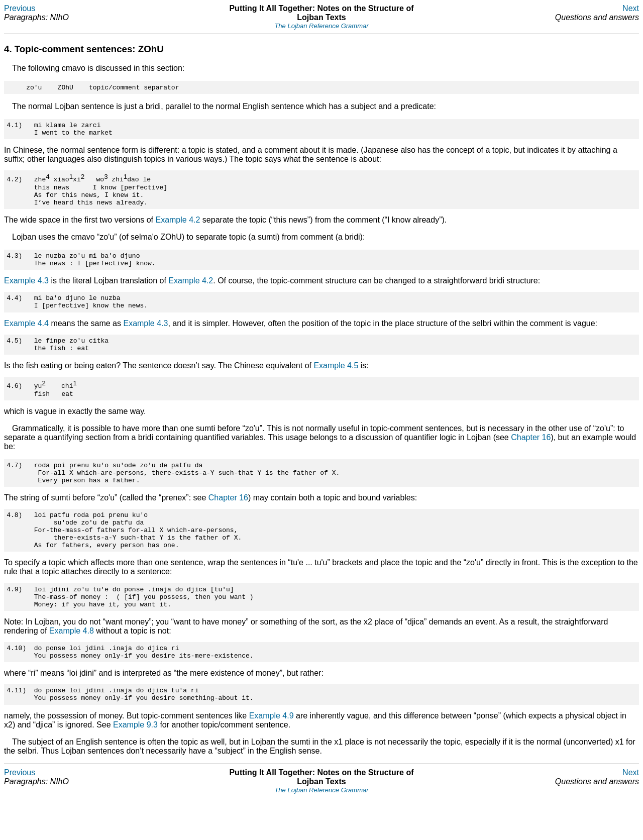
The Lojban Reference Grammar (321, 26)
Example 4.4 (26, 338)
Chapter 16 (531, 457)
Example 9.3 (135, 767)
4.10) (16, 685)
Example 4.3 (26, 293)
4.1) (14, 128)
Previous (20, 8)
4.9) (14, 622)
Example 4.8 (72, 667)
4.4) (14, 311)
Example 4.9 (272, 758)
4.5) (14, 357)
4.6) (14, 404)
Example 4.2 (178, 229)
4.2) (14, 184)
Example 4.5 (336, 384)
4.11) (16, 730)
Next (631, 8)
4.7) (14, 486)
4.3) (14, 266)
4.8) (14, 540)
